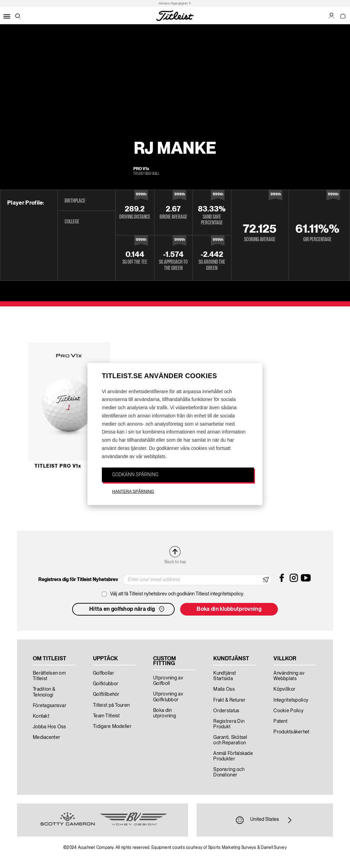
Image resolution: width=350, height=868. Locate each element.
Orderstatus (226, 711)
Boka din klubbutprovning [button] (229, 609)
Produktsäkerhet (291, 732)
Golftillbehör (106, 694)
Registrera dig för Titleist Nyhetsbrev (78, 580)
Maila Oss (224, 689)
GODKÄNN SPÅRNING (135, 474)
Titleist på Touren (111, 705)
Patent (280, 721)
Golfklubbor (106, 684)
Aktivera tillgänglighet (173, 4)
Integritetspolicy (291, 700)
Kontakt (41, 716)
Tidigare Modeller (112, 727)
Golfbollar (104, 673)
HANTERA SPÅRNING (133, 492)
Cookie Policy (288, 711)
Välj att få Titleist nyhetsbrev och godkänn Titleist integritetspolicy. (177, 594)
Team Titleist (106, 716)
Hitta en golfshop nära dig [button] (127, 609)
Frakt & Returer (229, 700)
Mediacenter (46, 738)
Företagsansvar (50, 706)
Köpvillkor (284, 689)
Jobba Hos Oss (50, 727)
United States (265, 820)
